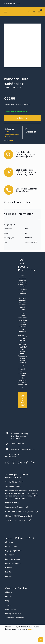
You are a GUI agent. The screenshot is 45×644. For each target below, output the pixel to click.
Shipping (9, 592)
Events (8, 572)
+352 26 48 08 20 (18, 444)
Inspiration (10, 555)
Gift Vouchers (11, 546)
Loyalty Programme (13, 551)
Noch (11, 140)
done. (30, 629)
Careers (9, 568)
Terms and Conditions (15, 618)
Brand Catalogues (13, 559)
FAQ (7, 601)
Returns (8, 596)
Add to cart (22, 118)
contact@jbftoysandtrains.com (23, 449)
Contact (9, 605)
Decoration (9, 134)
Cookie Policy (11, 609)
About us (9, 542)
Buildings (9, 132)
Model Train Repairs (13, 563)
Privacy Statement (13, 614)
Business (9, 576)
